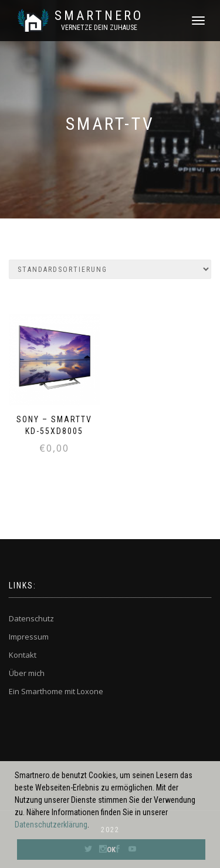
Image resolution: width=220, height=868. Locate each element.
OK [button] (111, 850)
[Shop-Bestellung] (110, 269)
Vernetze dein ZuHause (99, 28)
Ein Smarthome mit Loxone (56, 691)
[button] (93, 826)
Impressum (29, 637)
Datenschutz (31, 618)
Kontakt (23, 655)
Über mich (27, 673)
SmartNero (99, 16)
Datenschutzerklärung (51, 825)
